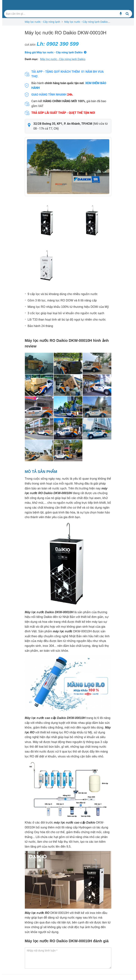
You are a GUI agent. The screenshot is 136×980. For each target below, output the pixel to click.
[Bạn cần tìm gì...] (121, 14)
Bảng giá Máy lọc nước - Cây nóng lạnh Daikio (54, 52)
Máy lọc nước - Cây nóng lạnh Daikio (86, 22)
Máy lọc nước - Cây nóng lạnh (43, 22)
